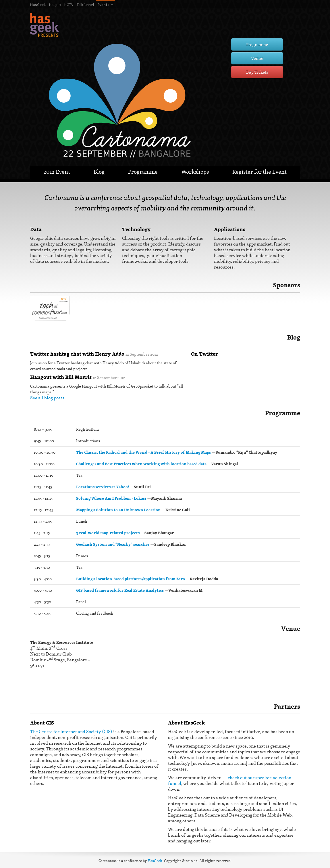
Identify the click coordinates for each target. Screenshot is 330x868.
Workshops (195, 172)
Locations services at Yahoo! (103, 487)
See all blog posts (47, 398)
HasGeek (38, 5)
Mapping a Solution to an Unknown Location (118, 510)
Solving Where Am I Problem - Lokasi (111, 498)
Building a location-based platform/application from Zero (131, 579)
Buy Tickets (257, 72)
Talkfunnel (85, 5)
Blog (99, 172)
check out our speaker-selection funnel (230, 780)
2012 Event (57, 172)
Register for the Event (259, 172)
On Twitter (204, 354)
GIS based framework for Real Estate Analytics (120, 590)
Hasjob (55, 5)
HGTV (69, 5)
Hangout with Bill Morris (61, 377)
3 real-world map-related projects (108, 533)
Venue (257, 58)
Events (103, 5)
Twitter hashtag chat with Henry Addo (77, 354)
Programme (257, 44)
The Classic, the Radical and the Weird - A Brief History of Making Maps (143, 452)
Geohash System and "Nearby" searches (113, 544)
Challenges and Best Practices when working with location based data (141, 464)
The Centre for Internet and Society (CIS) (71, 731)
